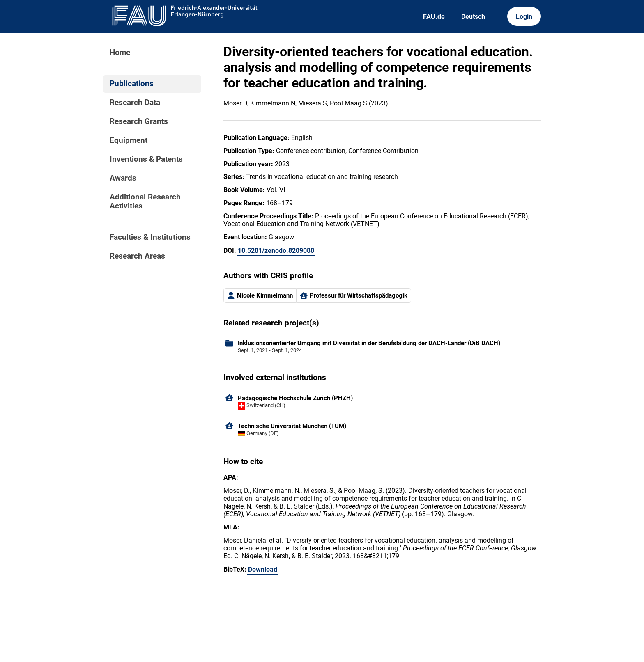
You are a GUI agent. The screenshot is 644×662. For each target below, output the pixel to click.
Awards (123, 178)
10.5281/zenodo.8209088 (276, 251)
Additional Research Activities (145, 202)
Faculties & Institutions (150, 237)
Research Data (135, 103)
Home (120, 53)
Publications (132, 84)
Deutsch (473, 17)
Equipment (129, 140)
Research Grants (139, 121)
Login (524, 17)
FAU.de (434, 17)
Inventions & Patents (146, 159)
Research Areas (137, 256)
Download (263, 569)
